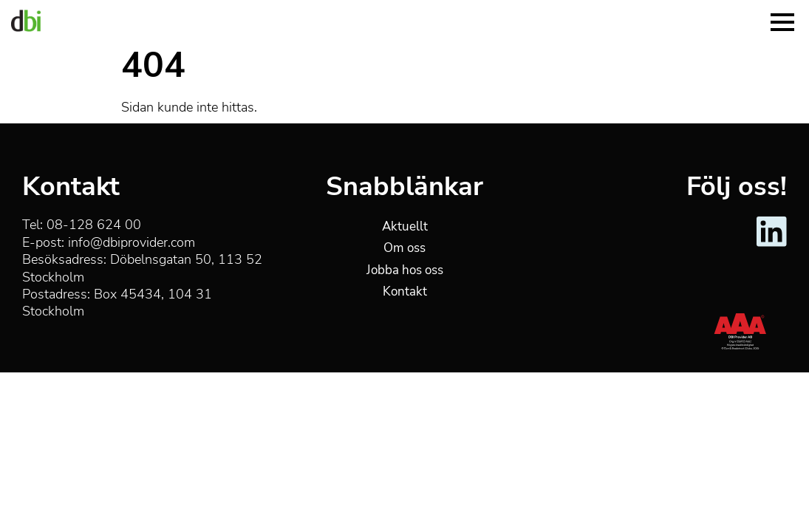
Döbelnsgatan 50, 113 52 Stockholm (142, 268)
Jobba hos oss (405, 270)
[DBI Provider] (26, 21)
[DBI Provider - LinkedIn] (772, 244)
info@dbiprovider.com (132, 242)
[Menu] (782, 21)
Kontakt (405, 291)
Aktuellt (405, 226)
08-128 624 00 (94, 225)
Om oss (404, 248)
